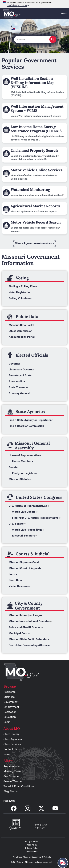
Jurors (13, 574)
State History (11, 734)
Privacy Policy (32, 848)
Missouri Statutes (20, 479)
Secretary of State (20, 375)
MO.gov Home (32, 842)
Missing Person (13, 771)
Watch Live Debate (25, 512)
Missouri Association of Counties (30, 621)
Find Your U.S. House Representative (36, 518)
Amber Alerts (13, 766)
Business (9, 697)
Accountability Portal (22, 337)
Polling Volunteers (20, 298)
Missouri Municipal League (27, 615)
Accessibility (32, 852)
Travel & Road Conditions (20, 786)
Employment (11, 707)
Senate (13, 467)
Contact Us (10, 749)
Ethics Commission (21, 331)
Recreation (10, 712)
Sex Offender (11, 776)
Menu (64, 14)
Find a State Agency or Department (31, 420)
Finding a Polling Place (23, 286)
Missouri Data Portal (21, 325)
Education (10, 717)
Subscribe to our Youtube (55, 808)
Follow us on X (41, 808)
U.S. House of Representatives (29, 506)
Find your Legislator (25, 473)
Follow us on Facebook (14, 808)
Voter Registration (20, 292)
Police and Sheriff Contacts (26, 627)
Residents (9, 692)
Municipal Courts (19, 633)
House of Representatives (25, 455)
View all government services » (34, 243)
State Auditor (17, 381)
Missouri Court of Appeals (25, 568)
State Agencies (13, 739)
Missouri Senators (25, 536)
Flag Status (11, 791)
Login (7, 722)
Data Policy (32, 845)
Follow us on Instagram (28, 808)
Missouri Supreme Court (24, 562)
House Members (23, 461)
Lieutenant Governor (22, 369)
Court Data (15, 580)
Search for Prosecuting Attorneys (30, 645)
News (7, 754)
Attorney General (19, 393)
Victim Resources (20, 586)
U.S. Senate (17, 524)
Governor (15, 364)
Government (11, 702)
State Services (12, 744)
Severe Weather (13, 781)
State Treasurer (19, 387)
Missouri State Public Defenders (29, 639)
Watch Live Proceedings (28, 530)
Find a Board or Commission (26, 426)
